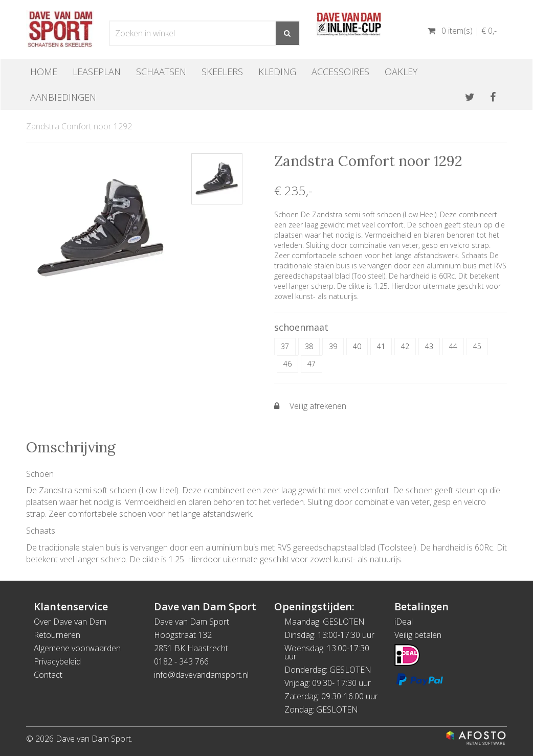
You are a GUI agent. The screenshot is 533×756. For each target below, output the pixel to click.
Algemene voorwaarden (77, 648)
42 (405, 346)
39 (333, 346)
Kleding (277, 72)
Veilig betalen (418, 635)
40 (357, 346)
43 (429, 346)
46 (287, 364)
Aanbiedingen (63, 97)
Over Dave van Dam (70, 622)
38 (309, 346)
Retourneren (57, 635)
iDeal (404, 622)
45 (477, 346)
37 (285, 346)
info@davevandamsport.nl (201, 675)
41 (381, 346)
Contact (48, 675)
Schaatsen (161, 72)
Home (44, 72)
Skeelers (222, 72)
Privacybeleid (57, 661)
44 (453, 346)
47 (312, 364)
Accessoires (340, 72)
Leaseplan (97, 72)
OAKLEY (401, 72)
